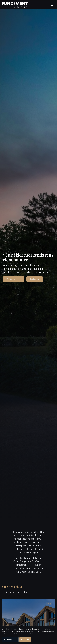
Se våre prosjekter (14, 279)
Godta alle (25, 639)
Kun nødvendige (10, 639)
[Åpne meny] (53, 5)
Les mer (35, 634)
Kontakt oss (35, 279)
